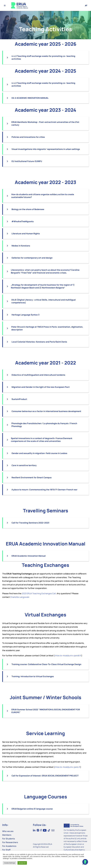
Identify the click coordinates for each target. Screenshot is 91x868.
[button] (46, 58)
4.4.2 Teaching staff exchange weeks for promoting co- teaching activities (43, 57)
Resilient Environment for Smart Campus (32, 477)
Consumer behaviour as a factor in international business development (46, 411)
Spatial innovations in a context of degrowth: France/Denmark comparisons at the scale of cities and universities (42, 440)
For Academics (9, 846)
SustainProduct (19, 399)
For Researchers (10, 842)
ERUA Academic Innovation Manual (29, 556)
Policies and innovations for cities (28, 137)
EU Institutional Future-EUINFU (27, 161)
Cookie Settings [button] (10, 863)
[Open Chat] (85, 862)
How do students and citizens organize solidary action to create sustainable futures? (43, 196)
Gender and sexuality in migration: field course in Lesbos (39, 453)
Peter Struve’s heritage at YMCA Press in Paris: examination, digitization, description (47, 328)
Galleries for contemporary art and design (32, 258)
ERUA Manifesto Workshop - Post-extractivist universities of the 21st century (45, 123)
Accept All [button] (22, 863)
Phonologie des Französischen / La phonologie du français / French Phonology (44, 425)
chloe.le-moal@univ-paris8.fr (68, 655)
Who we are (8, 831)
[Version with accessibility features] (86, 6)
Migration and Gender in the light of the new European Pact (41, 387)
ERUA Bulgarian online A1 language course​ (32, 809)
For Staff (6, 850)
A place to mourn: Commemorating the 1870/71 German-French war (44, 490)
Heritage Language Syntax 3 (25, 315)
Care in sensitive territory (24, 465)
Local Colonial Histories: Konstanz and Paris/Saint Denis (39, 342)
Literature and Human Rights (26, 234)
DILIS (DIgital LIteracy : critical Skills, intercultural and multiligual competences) (44, 301)
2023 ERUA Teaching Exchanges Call (39, 593)
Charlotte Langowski (20, 597)
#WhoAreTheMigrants (23, 221)
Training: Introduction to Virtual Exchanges (33, 676)
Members (7, 835)
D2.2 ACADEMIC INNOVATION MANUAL (30, 98)
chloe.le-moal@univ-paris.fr (67, 767)
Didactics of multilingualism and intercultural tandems (38, 375)
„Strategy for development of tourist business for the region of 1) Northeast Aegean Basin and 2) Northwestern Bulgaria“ (43, 286)
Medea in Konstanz (21, 246)
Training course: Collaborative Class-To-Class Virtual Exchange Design (46, 664)
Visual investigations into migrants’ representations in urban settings (46, 149)
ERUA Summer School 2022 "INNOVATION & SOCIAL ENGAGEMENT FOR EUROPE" (46, 711)
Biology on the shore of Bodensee (28, 209)
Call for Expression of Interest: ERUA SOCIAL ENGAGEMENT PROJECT (45, 776)
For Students (9, 839)
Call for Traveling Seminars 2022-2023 (30, 523)
